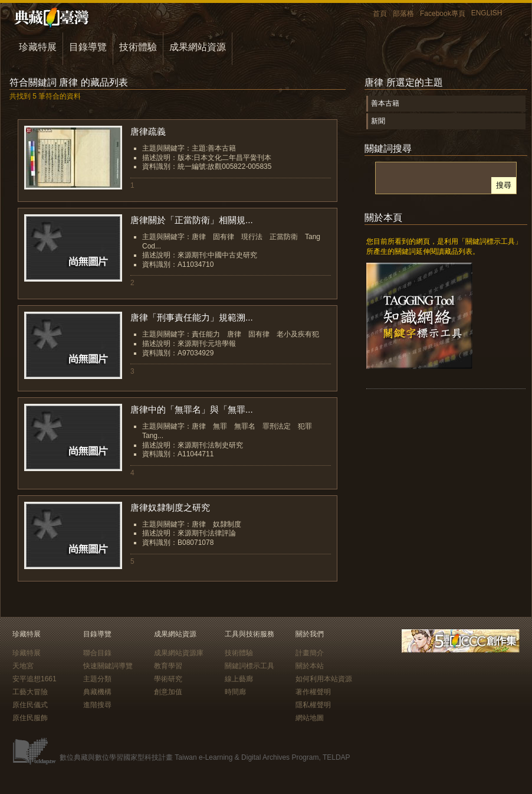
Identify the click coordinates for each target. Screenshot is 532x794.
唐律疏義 (148, 131)
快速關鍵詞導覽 (108, 666)
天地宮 (23, 666)
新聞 (378, 121)
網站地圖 (310, 718)
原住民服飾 (30, 718)
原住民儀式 (30, 705)
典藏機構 (97, 692)
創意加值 (168, 692)
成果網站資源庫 (179, 653)
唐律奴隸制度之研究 (170, 507)
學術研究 (168, 679)
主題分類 (97, 679)
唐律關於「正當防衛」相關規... (192, 220)
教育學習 (168, 666)
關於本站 (310, 666)
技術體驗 (138, 47)
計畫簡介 (310, 653)
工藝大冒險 (30, 692)
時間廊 (235, 692)
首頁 (380, 14)
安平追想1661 (35, 679)
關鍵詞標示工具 (249, 666)
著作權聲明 (313, 692)
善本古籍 (385, 103)
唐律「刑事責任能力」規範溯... (192, 317)
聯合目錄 (97, 653)
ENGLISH (487, 13)
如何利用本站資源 (324, 679)
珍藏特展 (38, 47)
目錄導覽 (88, 47)
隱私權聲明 (313, 705)
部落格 (403, 14)
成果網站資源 (198, 47)
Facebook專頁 (443, 14)
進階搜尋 (97, 705)
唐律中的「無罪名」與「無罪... (192, 409)
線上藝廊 (239, 679)
